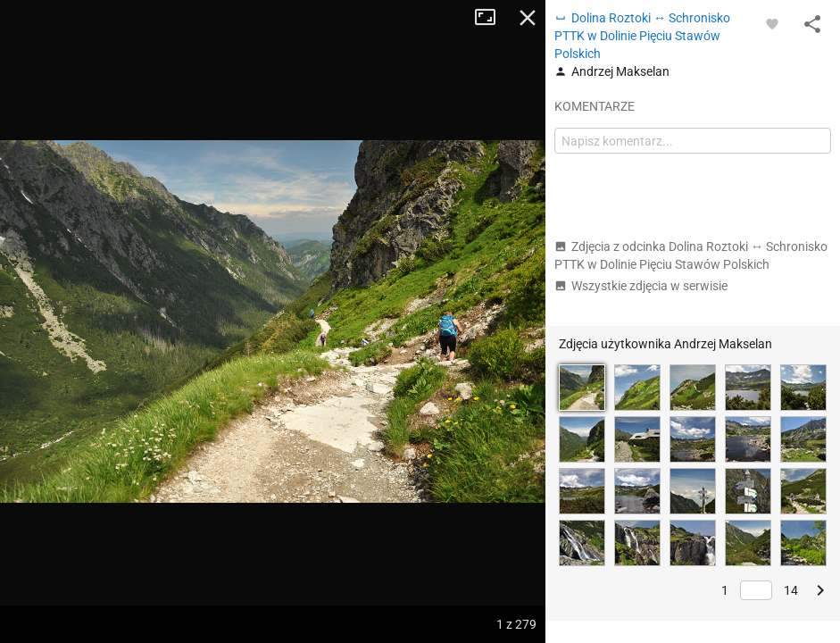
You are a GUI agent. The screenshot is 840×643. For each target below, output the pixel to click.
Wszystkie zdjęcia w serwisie (641, 286)
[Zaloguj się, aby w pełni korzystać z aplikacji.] (772, 23)
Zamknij (528, 18)
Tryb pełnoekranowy (492, 18)
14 (791, 590)
